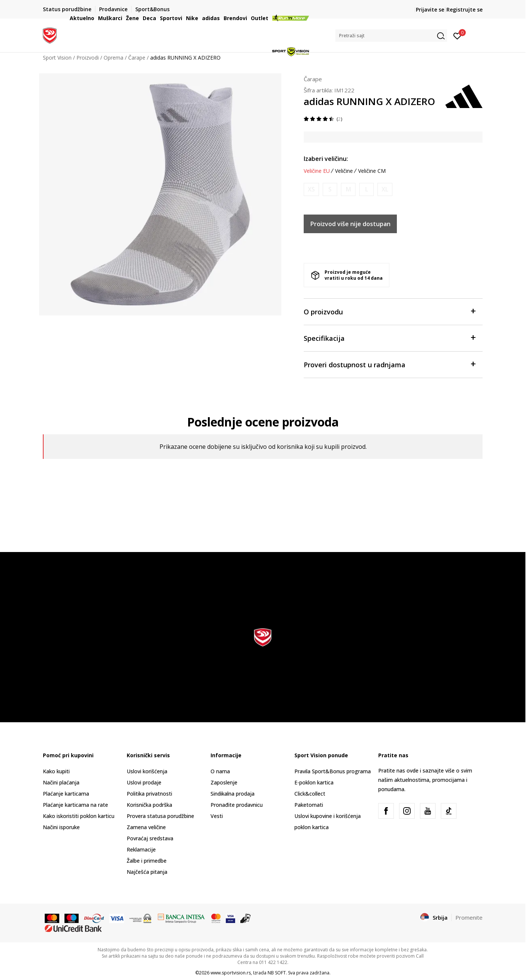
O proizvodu (389, 311)
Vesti (217, 816)
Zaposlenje (224, 782)
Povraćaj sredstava (150, 838)
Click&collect (310, 794)
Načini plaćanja (61, 782)
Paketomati (309, 805)
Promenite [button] (469, 917)
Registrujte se (464, 9)
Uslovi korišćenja (147, 771)
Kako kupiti (56, 771)
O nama (220, 771)
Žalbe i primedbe (147, 861)
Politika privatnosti (149, 794)
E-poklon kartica (314, 782)
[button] (391, 36)
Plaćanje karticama (66, 794)
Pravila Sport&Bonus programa (333, 771)
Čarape (313, 79)
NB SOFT (277, 973)
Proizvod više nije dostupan (350, 224)
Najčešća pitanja (147, 872)
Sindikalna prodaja (233, 794)
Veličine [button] (344, 171)
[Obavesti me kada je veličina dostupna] (311, 189)
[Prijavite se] (457, 35)
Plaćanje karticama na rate (75, 805)
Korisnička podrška (149, 805)
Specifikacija (389, 338)
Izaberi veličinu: (326, 159)
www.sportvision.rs (231, 973)
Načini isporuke (61, 827)
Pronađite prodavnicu (237, 805)
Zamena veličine (146, 827)
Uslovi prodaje (144, 782)
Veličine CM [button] (372, 171)
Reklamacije (141, 849)
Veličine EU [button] (317, 171)
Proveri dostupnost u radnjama (389, 364)
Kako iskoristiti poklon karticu (79, 816)
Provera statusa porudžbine (160, 816)
